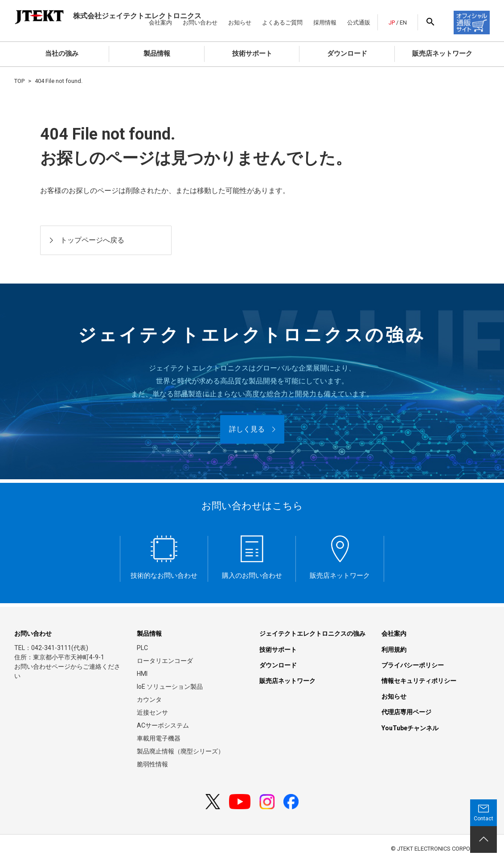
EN (403, 23)
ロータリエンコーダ (165, 661)
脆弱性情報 (152, 764)
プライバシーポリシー (413, 665)
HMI (142, 674)
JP (392, 23)
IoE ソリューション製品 (170, 687)
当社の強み (62, 53)
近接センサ (152, 712)
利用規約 (394, 650)
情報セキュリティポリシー (419, 681)
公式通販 (359, 23)
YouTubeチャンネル (410, 728)
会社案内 (394, 634)
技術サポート (252, 53)
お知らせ (240, 23)
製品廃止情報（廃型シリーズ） (180, 751)
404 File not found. (59, 81)
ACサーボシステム (163, 725)
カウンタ (149, 700)
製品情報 (157, 53)
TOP (19, 81)
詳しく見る (247, 429)
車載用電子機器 (159, 738)
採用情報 (325, 23)
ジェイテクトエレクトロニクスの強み (312, 634)
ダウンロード (347, 53)
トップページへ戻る (92, 240)
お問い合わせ (33, 634)
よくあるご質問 (282, 23)
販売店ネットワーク (442, 53)
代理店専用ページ (406, 712)
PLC (142, 648)
